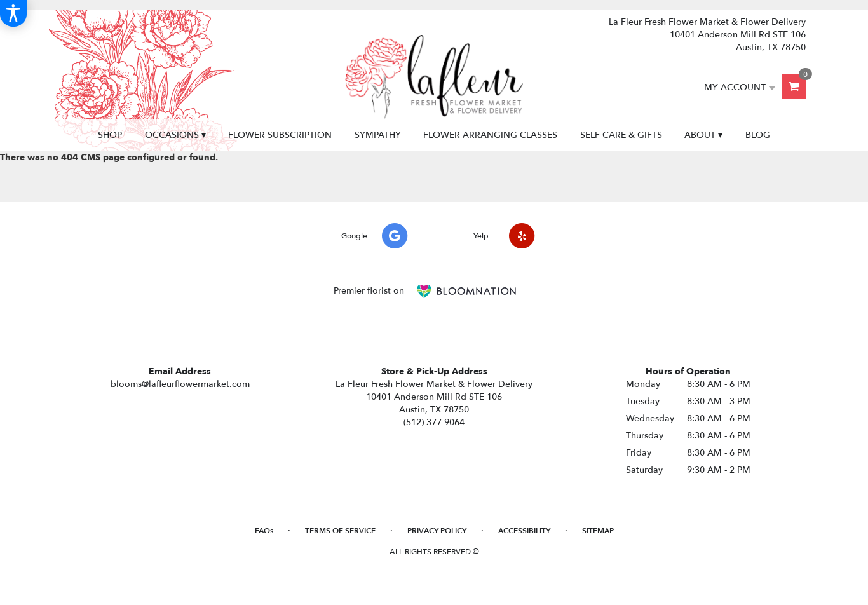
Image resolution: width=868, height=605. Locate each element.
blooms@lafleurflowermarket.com (180, 384)
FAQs (264, 531)
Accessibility (524, 531)
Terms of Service (340, 531)
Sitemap (598, 531)
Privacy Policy (437, 531)
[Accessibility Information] (13, 13)
